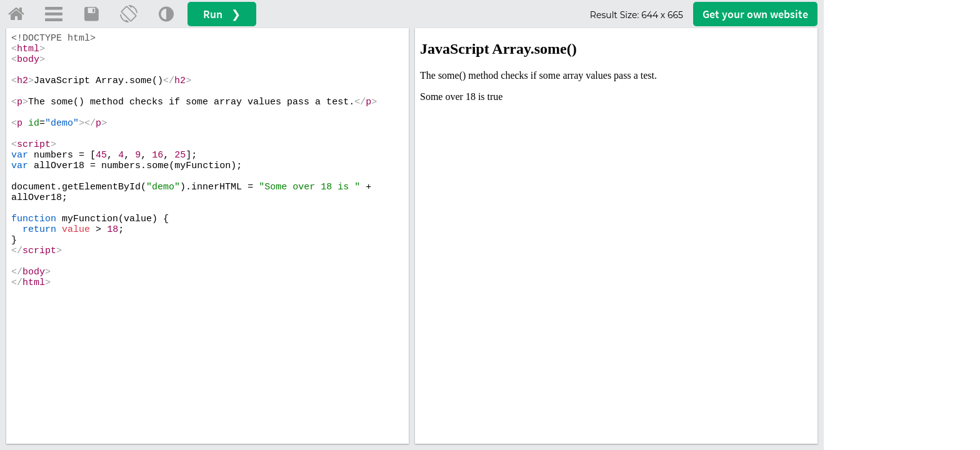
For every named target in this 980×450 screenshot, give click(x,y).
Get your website (755, 14)
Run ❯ (222, 14)
